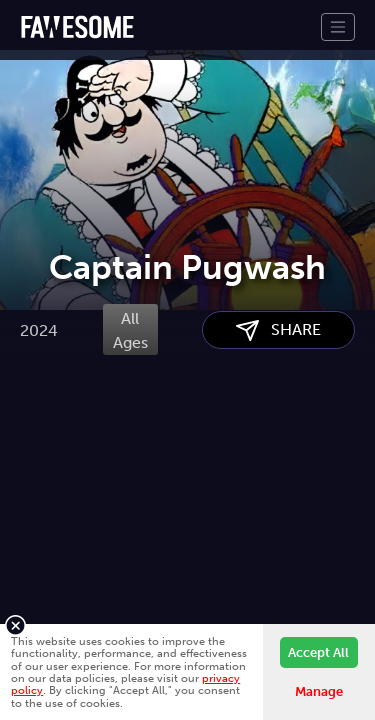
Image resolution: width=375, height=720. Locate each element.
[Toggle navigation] (338, 27)
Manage (319, 691)
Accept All (318, 652)
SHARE (278, 431)
